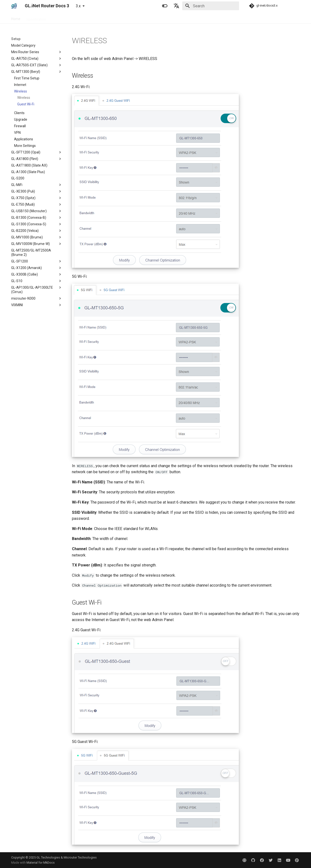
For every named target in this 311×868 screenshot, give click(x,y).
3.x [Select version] (78, 6)
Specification (36, 18)
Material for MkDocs (41, 863)
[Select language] (176, 6)
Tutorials (74, 18)
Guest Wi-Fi (26, 104)
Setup (57, 18)
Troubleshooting (99, 18)
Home (16, 18)
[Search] (211, 6)
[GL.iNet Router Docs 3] (14, 6)
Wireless (24, 98)
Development (127, 18)
